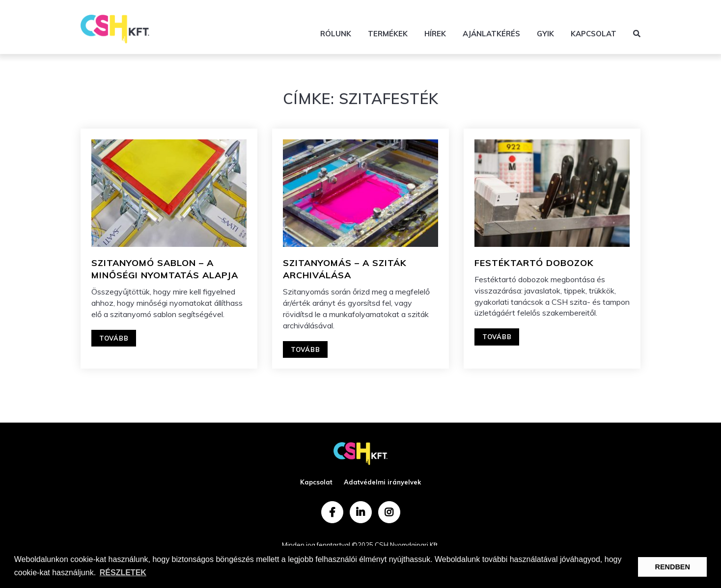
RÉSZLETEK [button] (123, 573)
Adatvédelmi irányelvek (382, 482)
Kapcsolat (594, 34)
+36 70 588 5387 (608, 13)
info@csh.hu (533, 13)
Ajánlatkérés (491, 34)
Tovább (114, 338)
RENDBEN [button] (673, 567)
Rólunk (336, 34)
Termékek (388, 34)
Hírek (435, 34)
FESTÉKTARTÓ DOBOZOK (534, 263)
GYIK (545, 34)
